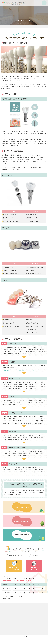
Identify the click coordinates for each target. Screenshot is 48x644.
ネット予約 (34, 566)
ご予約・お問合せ (14, 566)
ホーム (4, 27)
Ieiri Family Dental (24, 34)
